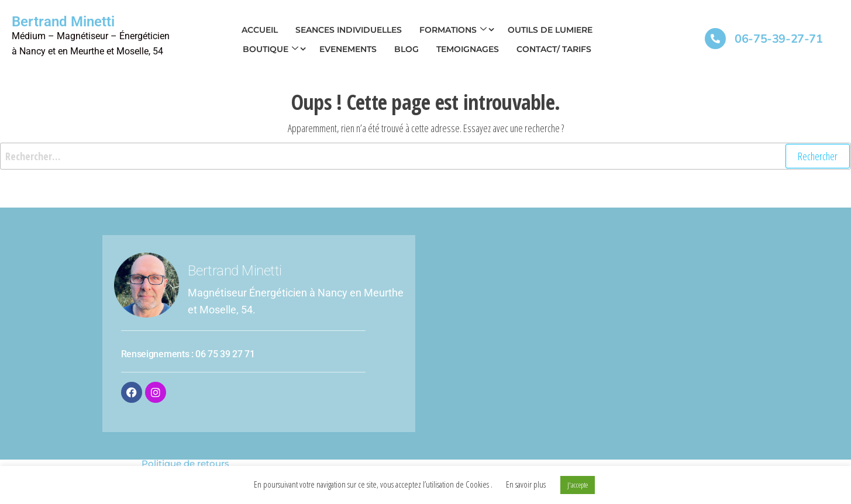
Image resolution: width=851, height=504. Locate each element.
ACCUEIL (260, 30)
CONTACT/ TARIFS (554, 49)
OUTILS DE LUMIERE (550, 30)
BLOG (406, 49)
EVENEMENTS (348, 49)
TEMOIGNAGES (468, 49)
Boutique (271, 49)
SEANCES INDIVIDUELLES (349, 30)
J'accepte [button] (578, 485)
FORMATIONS (453, 30)
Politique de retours (185, 463)
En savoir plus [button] (526, 484)
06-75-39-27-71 (778, 39)
